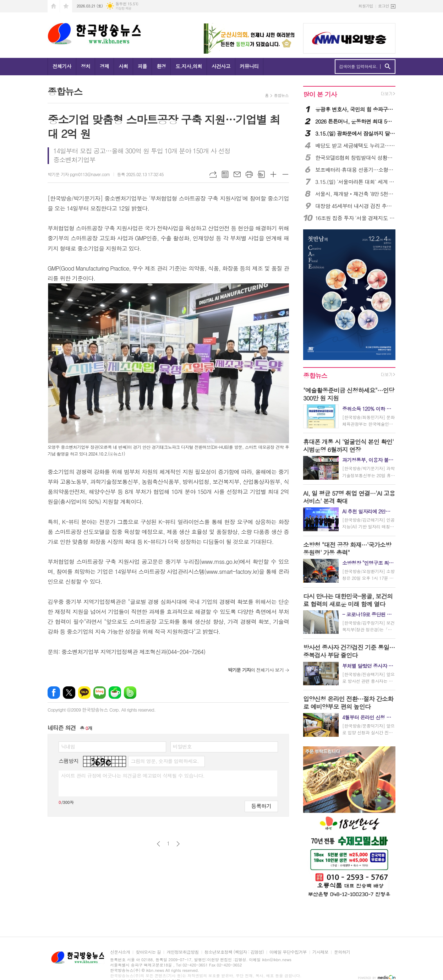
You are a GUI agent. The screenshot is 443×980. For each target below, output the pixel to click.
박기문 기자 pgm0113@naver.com (79, 174)
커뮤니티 (249, 66)
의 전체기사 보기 (256, 670)
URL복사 (213, 174)
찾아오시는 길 (148, 952)
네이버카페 (115, 693)
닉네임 (68, 746)
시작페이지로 (54, 6)
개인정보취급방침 (182, 952)
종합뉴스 (281, 95)
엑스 (69, 693)
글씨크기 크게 (273, 174)
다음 (178, 844)
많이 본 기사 (320, 94)
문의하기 (342, 952)
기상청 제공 (123, 8)
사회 (123, 66)
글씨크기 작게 (285, 174)
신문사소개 (120, 952)
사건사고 (221, 66)
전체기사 (62, 66)
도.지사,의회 (189, 66)
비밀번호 (182, 746)
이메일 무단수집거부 (288, 952)
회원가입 (366, 6)
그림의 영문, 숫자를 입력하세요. (165, 761)
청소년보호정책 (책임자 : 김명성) (234, 952)
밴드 (130, 693)
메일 (237, 174)
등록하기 (261, 806)
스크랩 (261, 174)
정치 (86, 66)
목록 (225, 174)
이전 (158, 844)
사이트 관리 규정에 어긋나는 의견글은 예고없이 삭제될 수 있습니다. (133, 775)
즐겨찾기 (66, 6)
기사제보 (320, 952)
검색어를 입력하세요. (358, 66)
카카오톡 (84, 693)
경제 (104, 66)
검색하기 (387, 67)
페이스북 (54, 693)
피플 (142, 66)
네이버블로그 (100, 693)
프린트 (249, 174)
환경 (161, 66)
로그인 (384, 6)
